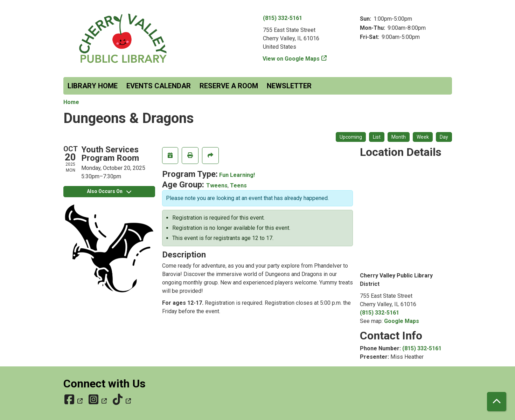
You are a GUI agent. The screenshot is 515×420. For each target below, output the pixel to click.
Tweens (217, 185)
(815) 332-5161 (283, 18)
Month (399, 137)
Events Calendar (159, 86)
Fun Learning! (237, 175)
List (377, 137)
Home (71, 102)
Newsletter (289, 86)
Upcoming (351, 137)
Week (423, 137)
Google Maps (402, 321)
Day (444, 137)
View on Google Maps (291, 59)
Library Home (93, 86)
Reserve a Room (229, 86)
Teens (238, 185)
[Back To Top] (497, 402)
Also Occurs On (109, 191)
